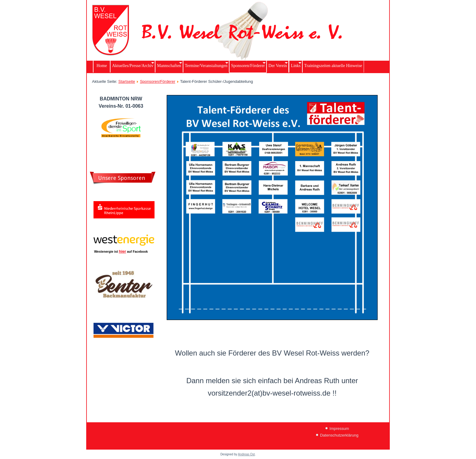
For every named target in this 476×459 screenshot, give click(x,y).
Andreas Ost (246, 454)
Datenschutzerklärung (339, 435)
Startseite (127, 81)
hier (123, 251)
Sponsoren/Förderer (158, 81)
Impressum (339, 429)
